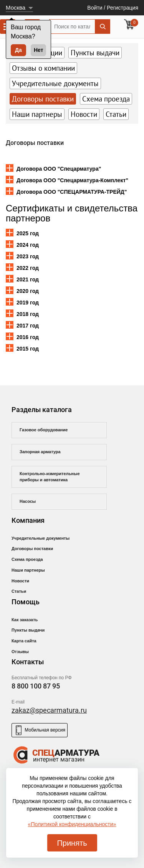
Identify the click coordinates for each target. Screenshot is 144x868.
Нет (39, 50)
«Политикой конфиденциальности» (72, 824)
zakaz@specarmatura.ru (49, 710)
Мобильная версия (40, 730)
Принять (72, 843)
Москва (16, 7)
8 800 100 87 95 (36, 686)
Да (18, 50)
